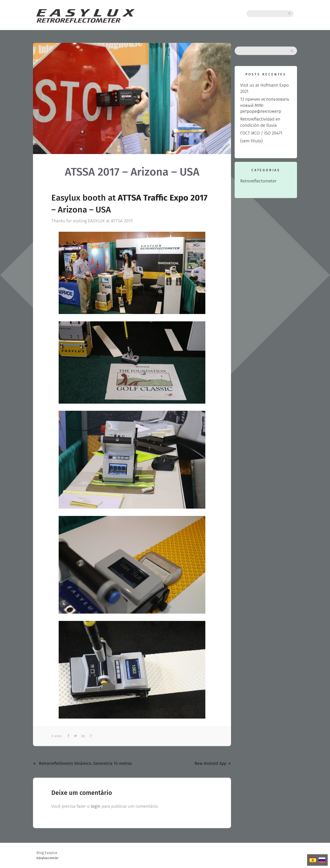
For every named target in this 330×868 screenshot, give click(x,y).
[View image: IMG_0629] (132, 565)
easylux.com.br (48, 858)
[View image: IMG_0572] (132, 362)
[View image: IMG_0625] (132, 460)
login (96, 806)
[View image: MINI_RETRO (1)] (132, 670)
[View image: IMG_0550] (132, 273)
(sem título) (251, 141)
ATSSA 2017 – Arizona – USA (132, 172)
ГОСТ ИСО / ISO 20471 (261, 133)
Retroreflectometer (258, 181)
